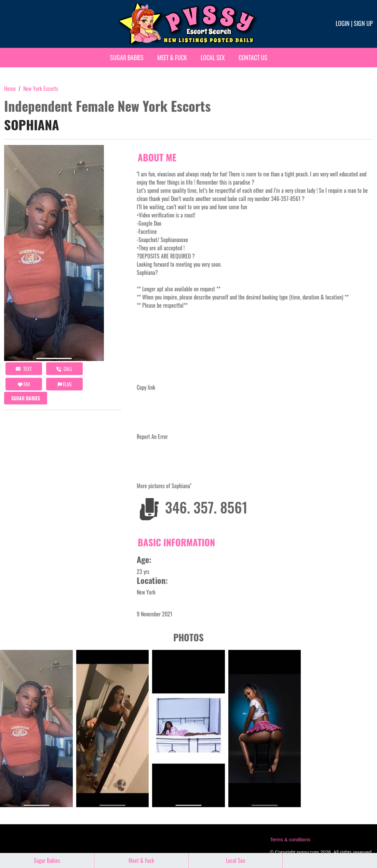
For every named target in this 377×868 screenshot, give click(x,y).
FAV (24, 384)
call (64, 369)
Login (343, 23)
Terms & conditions (290, 840)
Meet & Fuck (172, 57)
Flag (65, 384)
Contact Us (253, 57)
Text (24, 369)
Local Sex (213, 57)
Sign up (363, 23)
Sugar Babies (127, 57)
